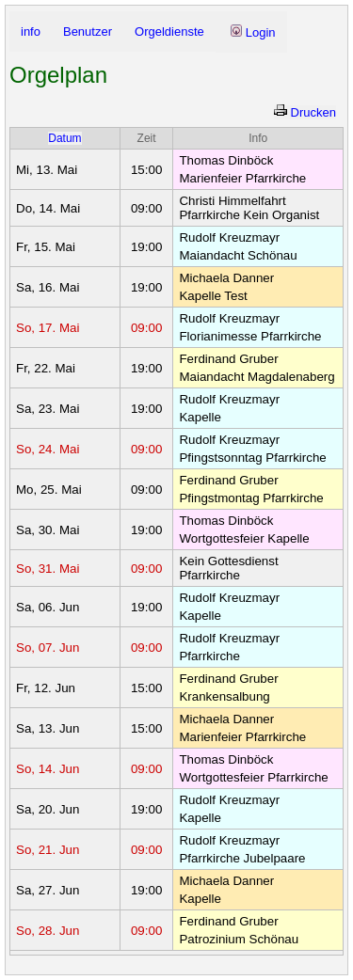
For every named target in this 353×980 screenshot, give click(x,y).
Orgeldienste (169, 32)
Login (253, 32)
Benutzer (88, 32)
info (31, 32)
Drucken (305, 112)
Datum (64, 138)
